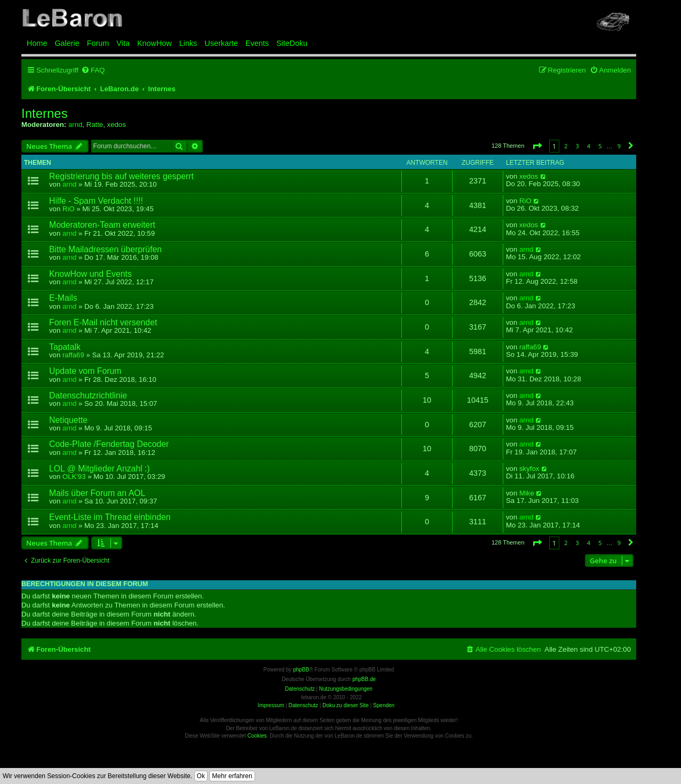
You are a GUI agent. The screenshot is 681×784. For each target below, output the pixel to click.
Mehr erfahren (232, 776)
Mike (527, 493)
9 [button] (619, 146)
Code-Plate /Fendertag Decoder (109, 444)
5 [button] (600, 146)
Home (37, 43)
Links (188, 43)
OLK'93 (74, 477)
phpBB (301, 670)
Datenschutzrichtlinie (88, 395)
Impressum (271, 705)
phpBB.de (364, 679)
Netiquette (68, 420)
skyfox (529, 469)
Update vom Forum (85, 371)
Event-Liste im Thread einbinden (110, 517)
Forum (98, 43)
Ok (201, 776)
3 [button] (577, 146)
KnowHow (155, 43)
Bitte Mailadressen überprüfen (105, 249)
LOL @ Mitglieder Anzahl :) (100, 469)
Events (257, 43)
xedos (117, 125)
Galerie (67, 43)
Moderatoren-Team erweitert (102, 225)
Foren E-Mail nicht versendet (103, 322)
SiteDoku (292, 43)
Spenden (384, 705)
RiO (69, 209)
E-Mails (63, 298)
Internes (45, 114)
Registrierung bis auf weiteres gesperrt (121, 176)
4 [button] (589, 146)
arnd (75, 125)
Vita (123, 43)
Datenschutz (303, 705)
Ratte (95, 125)
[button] (537, 146)
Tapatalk (65, 347)
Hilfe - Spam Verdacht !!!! (96, 201)
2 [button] (566, 146)
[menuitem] (93, 70)
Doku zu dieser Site (346, 705)
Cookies (257, 736)
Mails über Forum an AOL (97, 493)
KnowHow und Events (90, 274)
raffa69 (73, 355)
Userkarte (221, 43)
